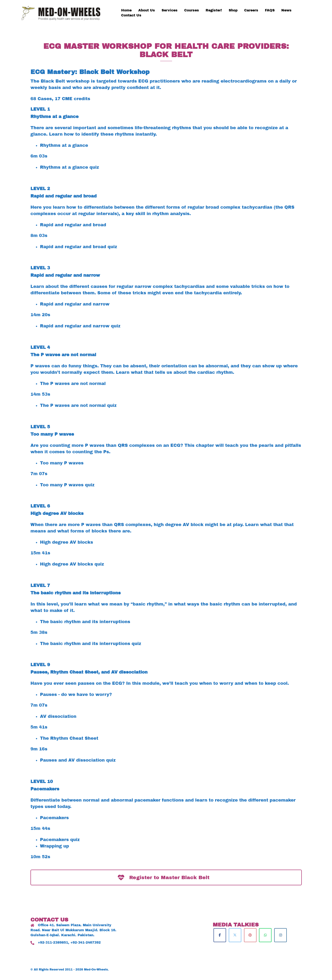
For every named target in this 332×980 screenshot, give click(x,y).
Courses (192, 10)
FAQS (270, 10)
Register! (214, 10)
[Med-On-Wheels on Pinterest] (250, 935)
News (286, 10)
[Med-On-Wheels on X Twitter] (235, 935)
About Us (147, 10)
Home (126, 10)
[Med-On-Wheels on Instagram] (280, 935)
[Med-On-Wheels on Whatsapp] (265, 935)
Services (170, 10)
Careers (251, 10)
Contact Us (131, 15)
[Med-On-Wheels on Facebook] (220, 935)
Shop (233, 10)
